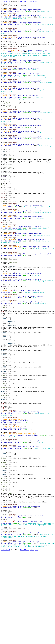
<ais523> (12, 376)
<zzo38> (11, 185)
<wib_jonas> (13, 307)
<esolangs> (12, 9)
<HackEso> (12, 311)
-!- (10, 5)
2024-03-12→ (25, 2)
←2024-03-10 (5, 2)
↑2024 (32, 2)
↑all (37, 2)
